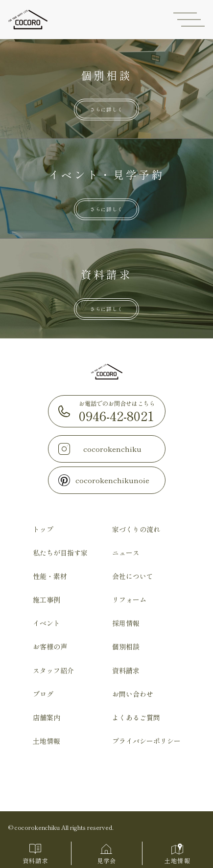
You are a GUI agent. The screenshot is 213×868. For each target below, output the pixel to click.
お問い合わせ (133, 694)
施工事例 (47, 600)
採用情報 (126, 623)
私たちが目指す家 (60, 553)
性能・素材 (50, 576)
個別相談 (126, 646)
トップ (43, 529)
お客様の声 (50, 646)
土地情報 (47, 741)
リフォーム (129, 600)
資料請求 (126, 670)
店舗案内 (47, 717)
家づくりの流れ (136, 529)
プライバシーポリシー (146, 741)
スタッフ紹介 (53, 670)
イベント (47, 623)
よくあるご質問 (136, 717)
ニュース (126, 553)
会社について (133, 576)
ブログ (43, 694)
